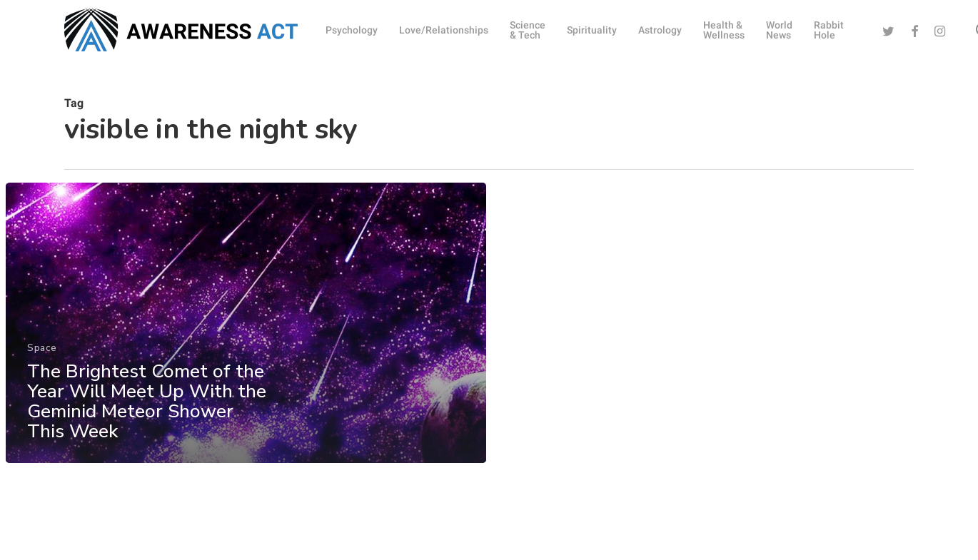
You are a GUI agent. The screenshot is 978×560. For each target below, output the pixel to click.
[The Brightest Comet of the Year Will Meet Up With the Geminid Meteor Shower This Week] (246, 334)
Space (42, 358)
